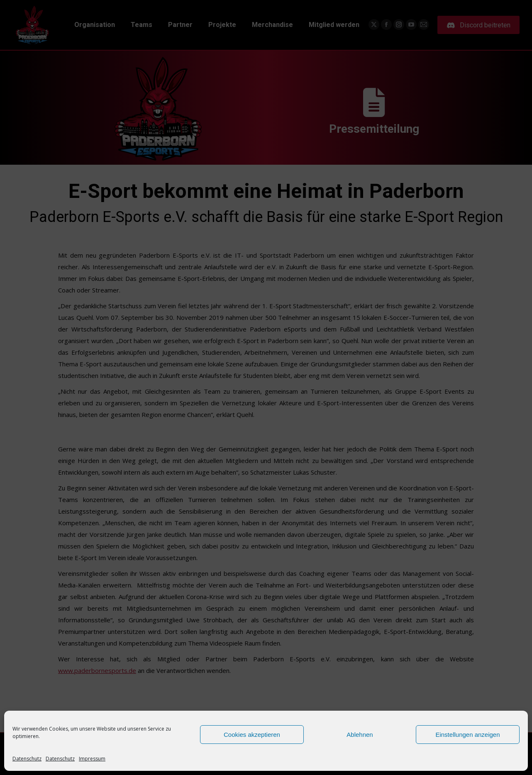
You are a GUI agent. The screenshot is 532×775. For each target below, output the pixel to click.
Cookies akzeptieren (252, 735)
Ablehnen (360, 735)
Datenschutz (27, 759)
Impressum (92, 759)
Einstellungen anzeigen (467, 735)
